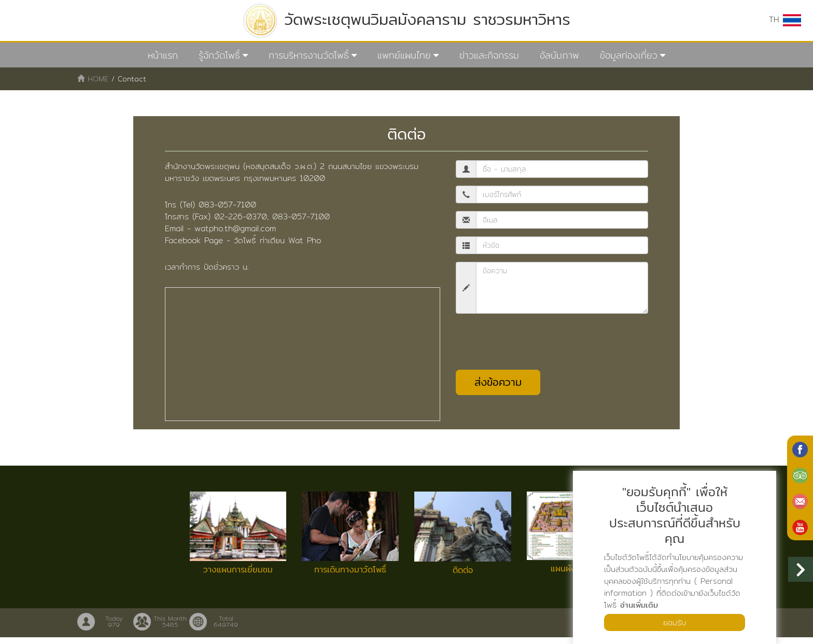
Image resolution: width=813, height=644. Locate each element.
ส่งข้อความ (498, 382)
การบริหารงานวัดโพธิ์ (309, 55)
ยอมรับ (675, 622)
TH (785, 20)
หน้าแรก (163, 55)
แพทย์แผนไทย (404, 55)
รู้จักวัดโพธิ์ (219, 55)
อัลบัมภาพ (559, 55)
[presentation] (535, 342)
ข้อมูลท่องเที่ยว (629, 55)
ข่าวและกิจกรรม (489, 55)
